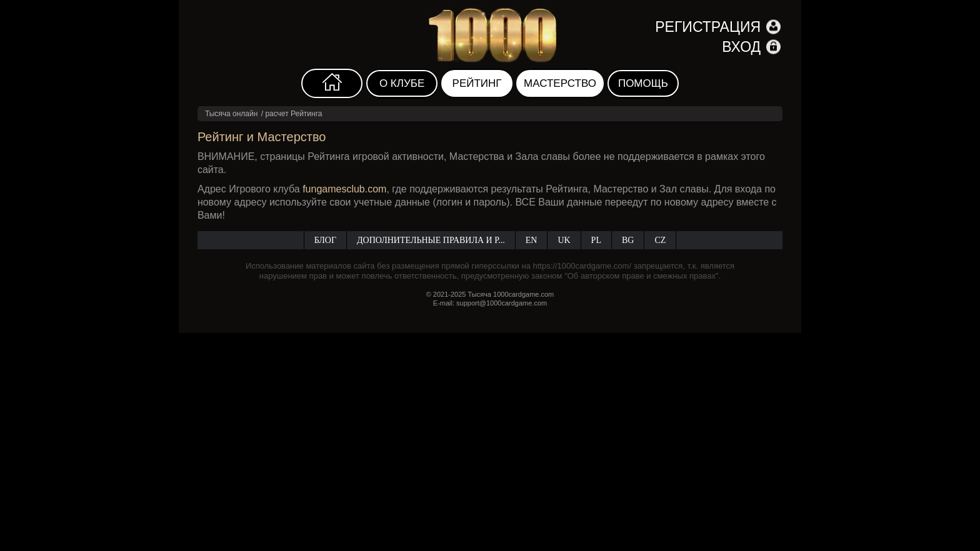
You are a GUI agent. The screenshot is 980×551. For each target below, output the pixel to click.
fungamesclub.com (344, 189)
